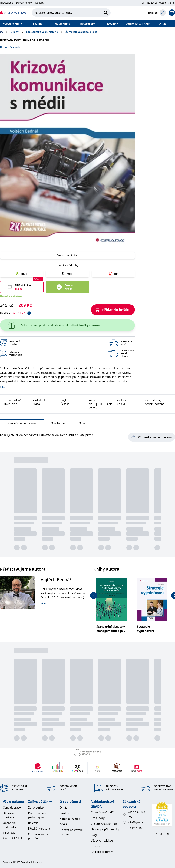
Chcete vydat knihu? (104, 824)
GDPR (63, 824)
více (3, 387)
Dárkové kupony (24, 3)
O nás (163, 23)
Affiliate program (102, 852)
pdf (113, 274)
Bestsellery (87, 23)
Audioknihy (62, 23)
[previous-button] (94, 596)
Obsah (83, 423)
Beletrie (33, 823)
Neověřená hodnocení (22, 424)
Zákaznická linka (14, 838)
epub (22, 274)
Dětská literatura (39, 829)
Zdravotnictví (37, 808)
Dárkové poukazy (8, 815)
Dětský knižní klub (137, 23)
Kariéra (64, 813)
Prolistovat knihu (67, 255)
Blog (94, 835)
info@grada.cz (135, 822)
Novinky (113, 23)
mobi (67, 274)
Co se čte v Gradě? (103, 812)
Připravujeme (7, 3)
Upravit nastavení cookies (71, 832)
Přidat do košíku (113, 310)
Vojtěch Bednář (56, 579)
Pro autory (98, 818)
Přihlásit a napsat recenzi (152, 437)
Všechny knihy (12, 23)
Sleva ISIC (9, 833)
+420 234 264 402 (134, 815)
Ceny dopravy (12, 808)
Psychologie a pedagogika (37, 815)
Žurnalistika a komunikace (81, 32)
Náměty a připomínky (105, 829)
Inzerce (96, 846)
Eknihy (15, 32)
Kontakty (40, 3)
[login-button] (156, 13)
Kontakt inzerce (70, 819)
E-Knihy (38, 23)
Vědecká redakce (102, 840)
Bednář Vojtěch (10, 47)
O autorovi (58, 423)
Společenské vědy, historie (42, 32)
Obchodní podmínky (9, 825)
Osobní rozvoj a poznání (38, 836)
